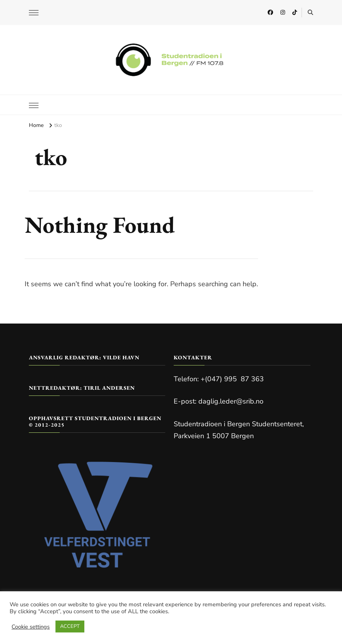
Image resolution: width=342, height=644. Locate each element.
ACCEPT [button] (70, 626)
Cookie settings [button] (31, 627)
